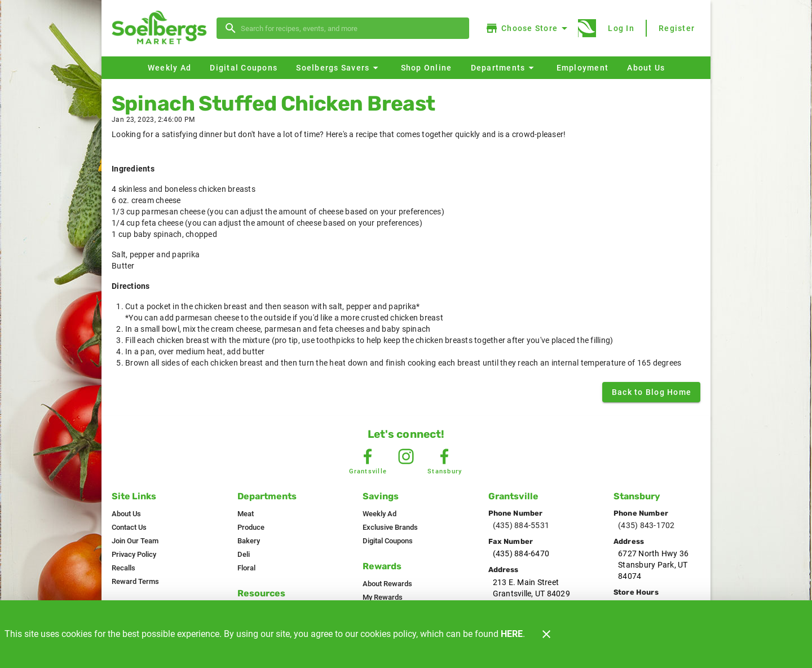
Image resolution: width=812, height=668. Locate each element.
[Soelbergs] (162, 28)
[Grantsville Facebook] (368, 456)
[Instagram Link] (406, 456)
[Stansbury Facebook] (444, 456)
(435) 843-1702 (646, 525)
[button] (339, 68)
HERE (512, 634)
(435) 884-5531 (521, 525)
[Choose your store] (528, 28)
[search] (351, 28)
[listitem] (126, 514)
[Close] (546, 634)
